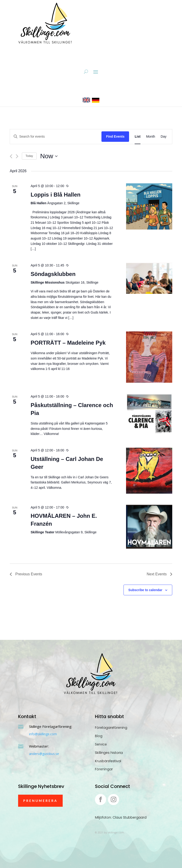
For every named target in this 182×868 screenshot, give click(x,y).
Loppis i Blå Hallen (56, 195)
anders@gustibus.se (44, 754)
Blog (99, 736)
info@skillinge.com (43, 734)
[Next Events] (17, 156)
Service (101, 744)
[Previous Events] (11, 156)
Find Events (115, 136)
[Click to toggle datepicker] (49, 156)
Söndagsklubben (53, 274)
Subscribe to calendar (145, 590)
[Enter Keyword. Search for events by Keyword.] (56, 137)
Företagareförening (111, 728)
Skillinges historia (109, 753)
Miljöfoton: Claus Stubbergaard (121, 817)
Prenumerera (40, 801)
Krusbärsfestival (108, 761)
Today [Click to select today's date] (29, 156)
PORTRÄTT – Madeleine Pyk (68, 343)
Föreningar (104, 769)
